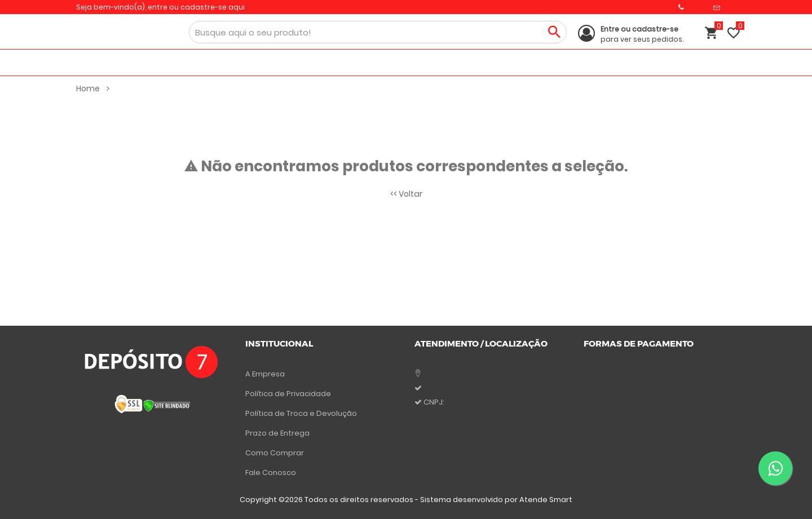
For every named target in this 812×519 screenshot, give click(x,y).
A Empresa (265, 374)
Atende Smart (546, 500)
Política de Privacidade (288, 394)
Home (93, 88)
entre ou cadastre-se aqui (196, 7)
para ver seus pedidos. (642, 34)
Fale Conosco (271, 473)
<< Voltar (406, 194)
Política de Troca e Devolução (301, 413)
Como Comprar (275, 453)
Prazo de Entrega (277, 433)
